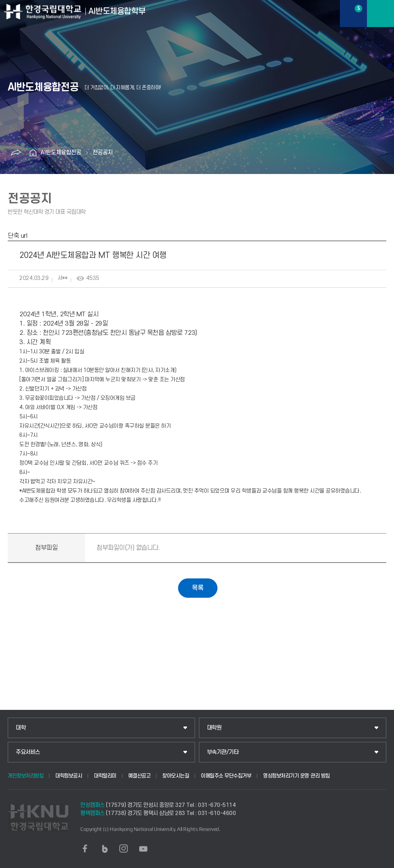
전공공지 (103, 153)
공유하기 (15, 153)
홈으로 (33, 153)
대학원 (214, 728)
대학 (21, 728)
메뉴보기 (380, 14)
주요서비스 (28, 752)
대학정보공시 (69, 776)
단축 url (17, 236)
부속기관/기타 (223, 752)
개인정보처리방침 (25, 776)
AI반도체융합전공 (61, 153)
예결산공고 (139, 776)
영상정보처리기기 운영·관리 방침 (296, 776)
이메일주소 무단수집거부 (226, 776)
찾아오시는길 (176, 776)
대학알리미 (105, 776)
